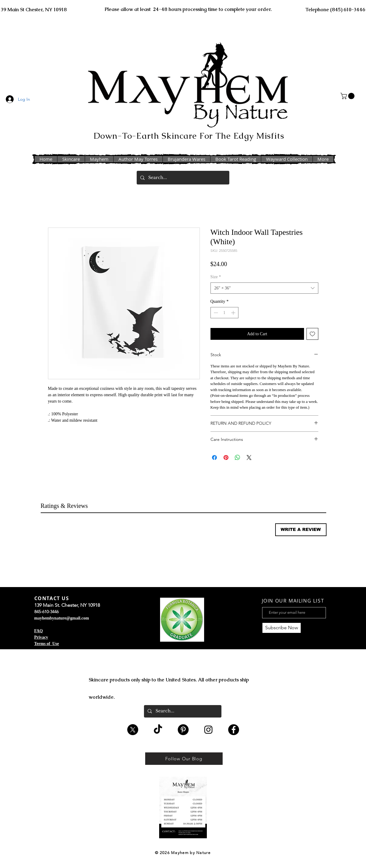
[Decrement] (215, 313)
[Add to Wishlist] (312, 334)
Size (216, 277)
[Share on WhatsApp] (238, 458)
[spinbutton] (224, 313)
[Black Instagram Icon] (208, 730)
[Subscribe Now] (282, 628)
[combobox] (264, 288)
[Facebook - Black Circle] (234, 730)
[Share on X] (249, 458)
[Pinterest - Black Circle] (183, 730)
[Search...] (182, 178)
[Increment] (234, 313)
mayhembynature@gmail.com (62, 618)
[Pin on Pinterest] (226, 458)
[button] (348, 96)
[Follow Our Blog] (184, 759)
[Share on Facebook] (214, 458)
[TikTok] (158, 730)
